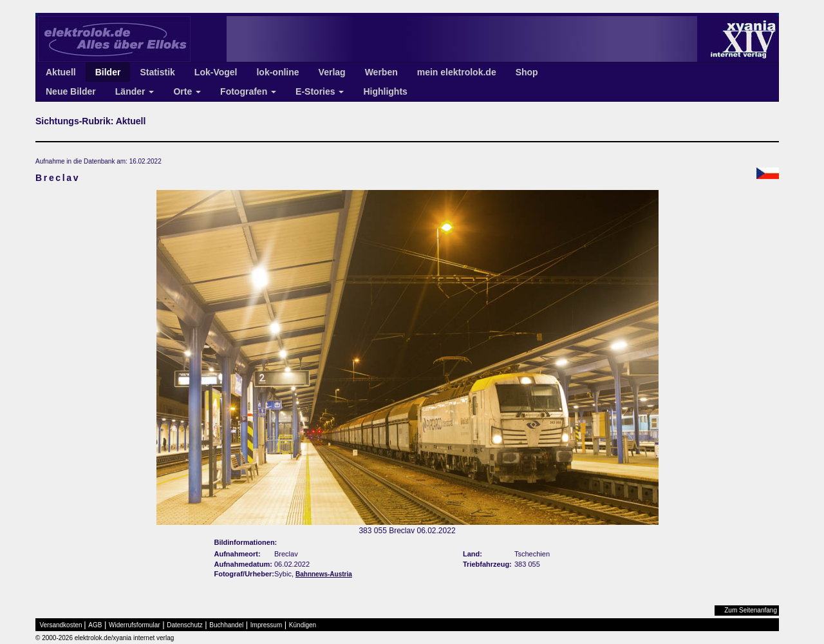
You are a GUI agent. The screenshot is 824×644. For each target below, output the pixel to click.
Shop (527, 72)
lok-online (277, 72)
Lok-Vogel (216, 72)
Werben (381, 72)
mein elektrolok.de (457, 72)
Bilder (108, 72)
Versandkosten (61, 625)
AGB (95, 625)
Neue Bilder (71, 91)
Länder (135, 91)
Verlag (332, 72)
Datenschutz (185, 625)
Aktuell (61, 72)
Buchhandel (226, 625)
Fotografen (248, 91)
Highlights (385, 91)
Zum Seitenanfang (751, 610)
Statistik (157, 72)
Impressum (266, 625)
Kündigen (303, 625)
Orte (187, 91)
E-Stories (320, 91)
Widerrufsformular (134, 625)
